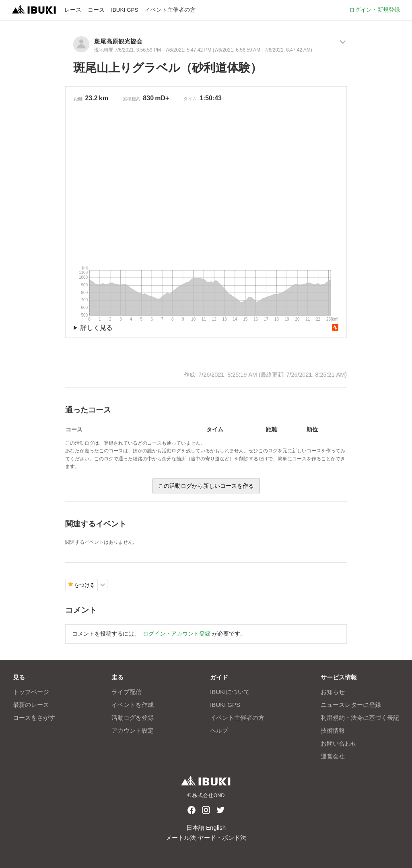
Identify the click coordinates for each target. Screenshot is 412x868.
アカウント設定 (133, 730)
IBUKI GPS (125, 10)
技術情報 (333, 730)
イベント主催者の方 (170, 10)
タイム (190, 99)
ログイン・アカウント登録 (177, 634)
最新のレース (31, 705)
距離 (78, 99)
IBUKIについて (230, 692)
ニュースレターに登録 (351, 705)
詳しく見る (97, 328)
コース (96, 10)
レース (73, 10)
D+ (165, 98)
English (216, 828)
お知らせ (333, 692)
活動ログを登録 (133, 718)
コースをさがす (34, 718)
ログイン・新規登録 (375, 10)
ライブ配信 (127, 692)
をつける (81, 585)
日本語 (195, 828)
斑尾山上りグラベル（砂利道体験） (168, 68)
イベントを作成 (133, 705)
